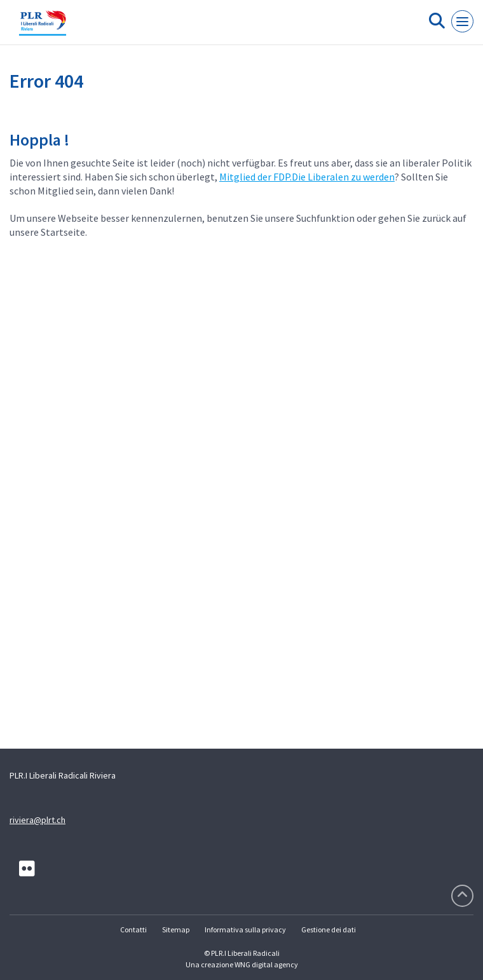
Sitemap (176, 929)
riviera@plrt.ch (37, 820)
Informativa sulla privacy (245, 929)
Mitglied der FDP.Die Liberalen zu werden (307, 177)
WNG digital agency (266, 964)
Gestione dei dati (329, 929)
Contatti (133, 929)
